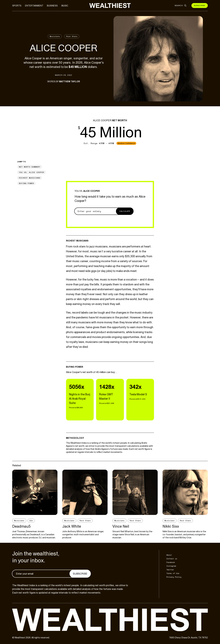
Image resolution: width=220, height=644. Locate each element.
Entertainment (34, 6)
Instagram (171, 566)
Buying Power (26, 183)
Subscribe (200, 6)
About (169, 555)
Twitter (170, 570)
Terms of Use (173, 573)
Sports (17, 6)
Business (52, 6)
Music (65, 6)
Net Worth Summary (30, 167)
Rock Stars (72, 36)
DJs (31, 521)
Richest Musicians (30, 178)
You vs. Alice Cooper (31, 172)
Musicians (55, 36)
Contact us (172, 559)
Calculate (125, 211)
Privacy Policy (174, 577)
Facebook (171, 562)
